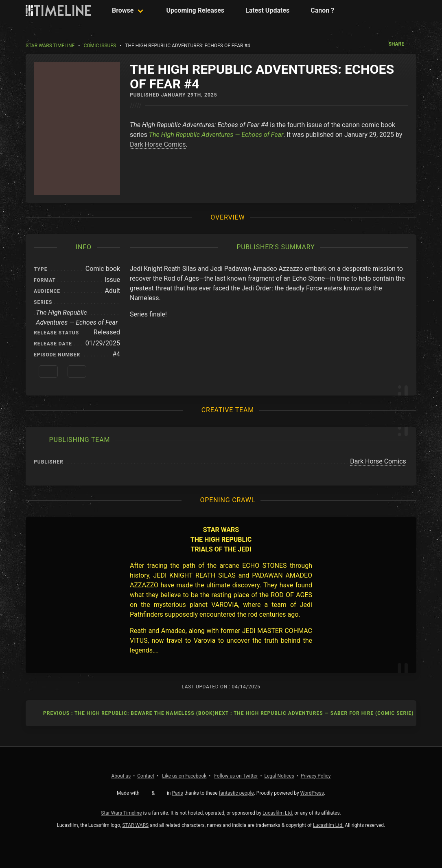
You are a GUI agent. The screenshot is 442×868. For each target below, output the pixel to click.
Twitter (236, 776)
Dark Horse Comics (158, 144)
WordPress (312, 793)
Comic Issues (100, 46)
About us (121, 776)
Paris (177, 793)
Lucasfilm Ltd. (278, 813)
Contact (146, 776)
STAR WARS (135, 825)
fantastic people (236, 793)
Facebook (184, 776)
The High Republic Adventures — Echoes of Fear (216, 135)
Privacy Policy (316, 776)
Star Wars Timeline (50, 46)
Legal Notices (279, 776)
